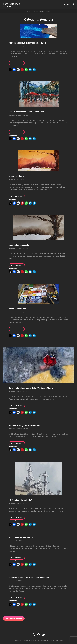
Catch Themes (59, 639)
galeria (27, 45)
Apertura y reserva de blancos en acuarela (27, 42)
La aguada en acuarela (19, 244)
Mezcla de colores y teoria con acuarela (26, 111)
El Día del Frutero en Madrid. (21, 536)
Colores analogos (16, 175)
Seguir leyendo (18, 62)
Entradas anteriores (14, 617)
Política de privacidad (39, 639)
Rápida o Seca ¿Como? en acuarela (24, 425)
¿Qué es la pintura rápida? (20, 499)
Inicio (29, 10)
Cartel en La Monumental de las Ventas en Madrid (31, 387)
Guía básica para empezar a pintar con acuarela (30, 576)
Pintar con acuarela (17, 308)
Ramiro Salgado (12, 3)
